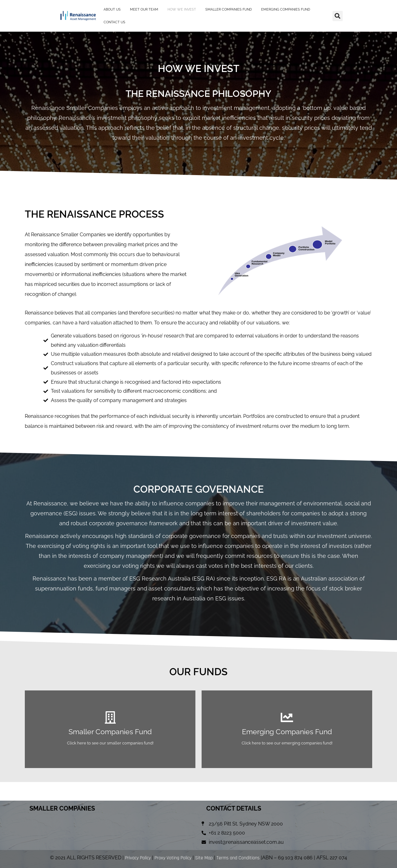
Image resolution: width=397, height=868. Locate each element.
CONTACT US (114, 22)
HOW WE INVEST (182, 9)
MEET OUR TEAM (144, 9)
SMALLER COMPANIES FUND (229, 9)
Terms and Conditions (238, 858)
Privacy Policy (138, 858)
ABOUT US (112, 9)
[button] (338, 15)
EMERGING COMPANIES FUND (286, 9)
